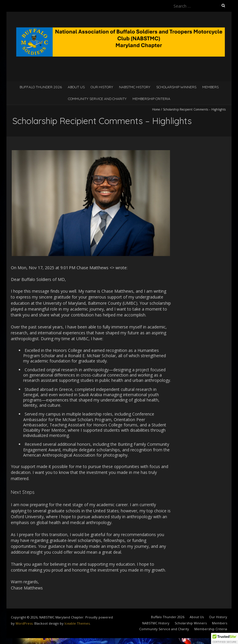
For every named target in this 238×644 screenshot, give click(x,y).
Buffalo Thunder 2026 (41, 87)
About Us (76, 87)
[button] (225, 638)
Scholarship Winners (176, 87)
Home (156, 109)
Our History (102, 87)
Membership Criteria (151, 99)
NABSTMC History (135, 87)
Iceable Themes (77, 623)
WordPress (24, 623)
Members (210, 87)
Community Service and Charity (97, 99)
